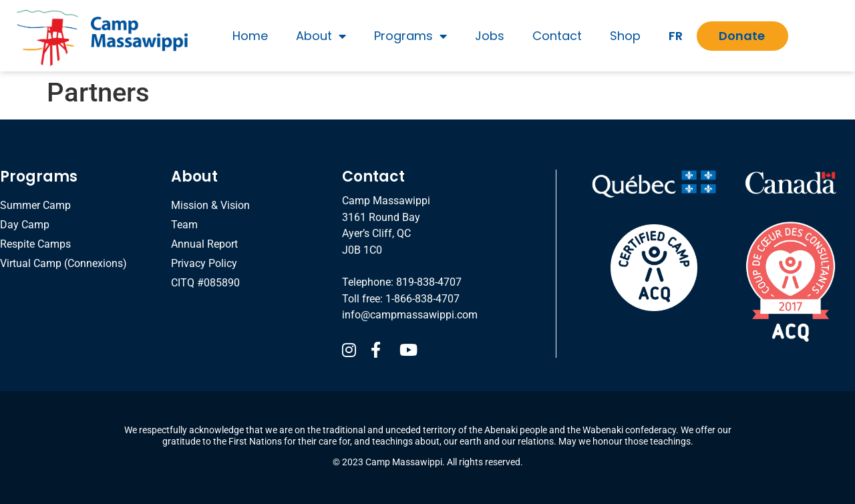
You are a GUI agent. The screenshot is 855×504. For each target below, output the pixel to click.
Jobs (490, 36)
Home (250, 36)
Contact (557, 36)
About (321, 36)
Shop (625, 36)
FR (676, 36)
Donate (742, 36)
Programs (410, 36)
